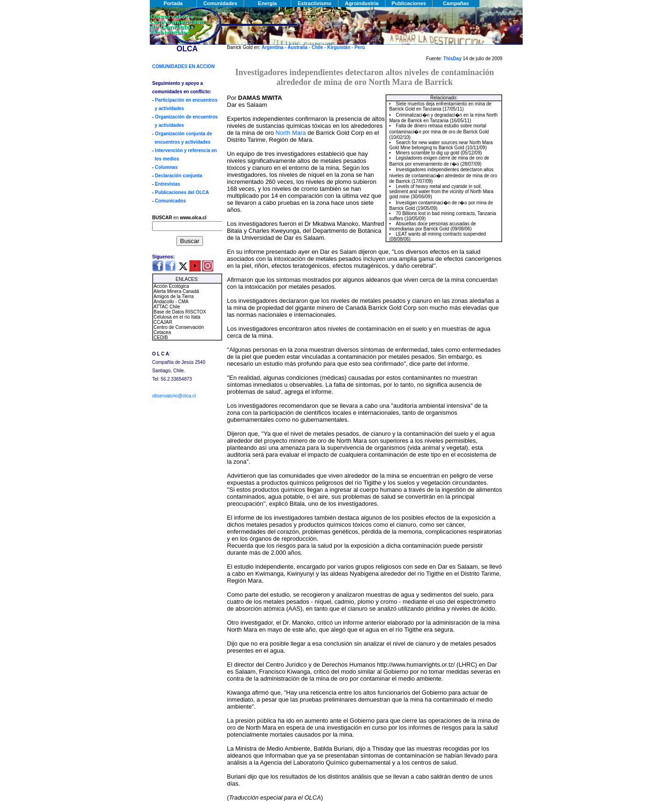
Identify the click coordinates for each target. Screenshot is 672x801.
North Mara (290, 133)
